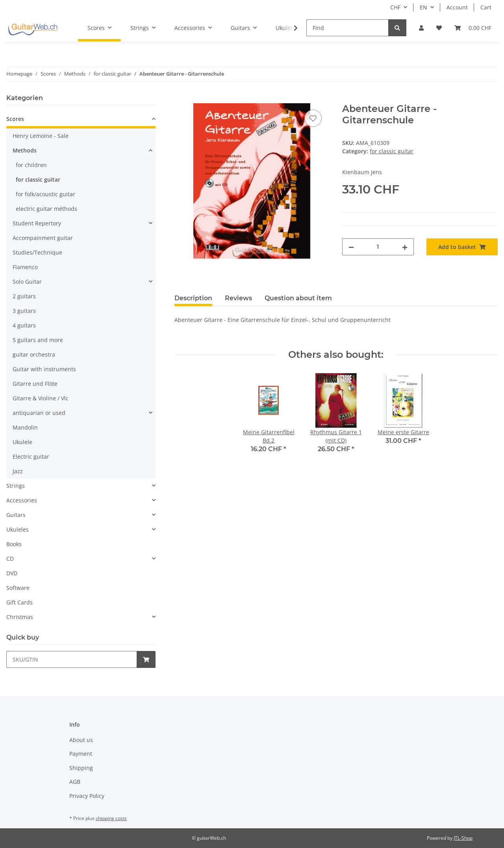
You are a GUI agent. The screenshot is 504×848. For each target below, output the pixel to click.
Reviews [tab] (238, 298)
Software (18, 588)
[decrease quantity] (351, 247)
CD (10, 559)
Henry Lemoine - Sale (41, 136)
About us (81, 740)
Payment (81, 754)
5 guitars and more (38, 340)
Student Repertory (37, 223)
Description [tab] (193, 298)
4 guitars (24, 325)
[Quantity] (378, 247)
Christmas (20, 617)
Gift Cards (19, 602)
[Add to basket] (181, 99)
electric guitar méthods (46, 209)
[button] (421, 28)
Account (457, 7)
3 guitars (24, 311)
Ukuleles (18, 529)
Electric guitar (31, 457)
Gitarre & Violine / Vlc (41, 398)
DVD (12, 573)
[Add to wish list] (313, 118)
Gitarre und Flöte (35, 384)
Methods (25, 150)
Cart (486, 7)
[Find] (347, 28)
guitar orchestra (34, 354)
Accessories (22, 500)
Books (14, 544)
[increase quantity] (405, 247)
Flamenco (25, 267)
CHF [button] (395, 7)
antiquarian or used (39, 413)
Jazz (18, 471)
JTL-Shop (463, 838)
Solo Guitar (27, 282)
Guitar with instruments (44, 369)
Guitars (16, 515)
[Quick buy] (72, 659)
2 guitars (24, 296)
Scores (15, 119)
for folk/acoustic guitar (45, 194)
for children (31, 165)
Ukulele (22, 442)
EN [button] (423, 7)
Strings (16, 486)
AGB (75, 782)
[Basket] (473, 28)
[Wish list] (439, 28)
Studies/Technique (37, 252)
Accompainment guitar (43, 238)
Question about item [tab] (298, 298)
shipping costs (111, 818)
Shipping (81, 768)
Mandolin (25, 427)
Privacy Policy (87, 796)
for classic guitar (392, 151)
